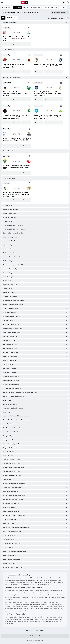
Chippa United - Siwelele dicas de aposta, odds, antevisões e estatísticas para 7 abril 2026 (16, 94)
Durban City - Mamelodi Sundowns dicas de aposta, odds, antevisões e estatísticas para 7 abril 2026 (48, 117)
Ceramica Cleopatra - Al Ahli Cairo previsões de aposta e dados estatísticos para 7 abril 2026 (16, 66)
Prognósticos (30, 630)
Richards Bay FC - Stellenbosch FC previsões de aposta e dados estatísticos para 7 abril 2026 (48, 94)
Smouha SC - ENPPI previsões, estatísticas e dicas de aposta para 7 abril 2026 (48, 65)
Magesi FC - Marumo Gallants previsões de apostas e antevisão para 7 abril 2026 (17, 139)
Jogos (37, 630)
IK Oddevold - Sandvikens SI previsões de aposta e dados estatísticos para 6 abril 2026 (16, 167)
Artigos (42, 630)
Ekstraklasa (7, 183)
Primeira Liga (7, 55)
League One (7, 28)
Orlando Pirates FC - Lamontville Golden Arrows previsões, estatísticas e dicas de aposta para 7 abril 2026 (16, 117)
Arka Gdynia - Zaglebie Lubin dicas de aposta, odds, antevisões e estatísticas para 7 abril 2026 (16, 194)
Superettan (6, 156)
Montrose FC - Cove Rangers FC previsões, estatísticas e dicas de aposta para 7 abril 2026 (17, 39)
